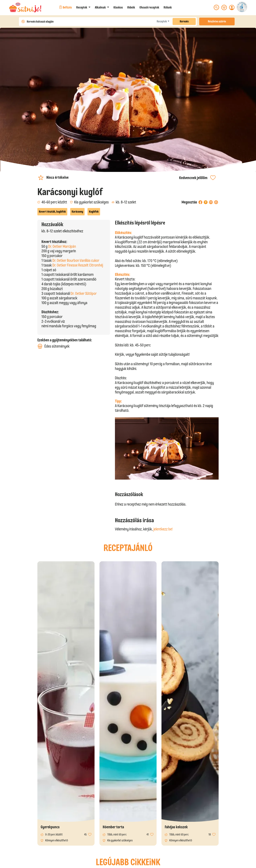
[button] (83, 7)
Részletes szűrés (217, 21)
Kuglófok (94, 212)
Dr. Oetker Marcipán (62, 246)
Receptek (162, 21)
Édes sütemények (53, 346)
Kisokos (118, 7)
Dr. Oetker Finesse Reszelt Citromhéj (78, 265)
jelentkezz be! (163, 529)
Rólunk (168, 7)
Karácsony (77, 212)
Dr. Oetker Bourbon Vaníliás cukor (76, 260)
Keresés (184, 21)
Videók (131, 7)
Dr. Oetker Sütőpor (84, 293)
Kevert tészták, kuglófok (52, 212)
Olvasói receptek (149, 7)
